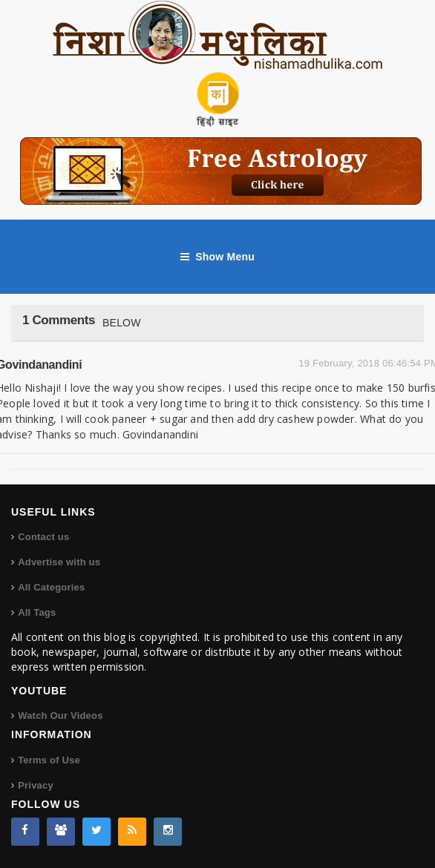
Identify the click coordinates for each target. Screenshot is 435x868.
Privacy (36, 785)
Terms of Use (49, 760)
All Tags (37, 612)
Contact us (43, 537)
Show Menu (218, 257)
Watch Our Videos (60, 716)
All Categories (51, 587)
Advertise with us (59, 562)
